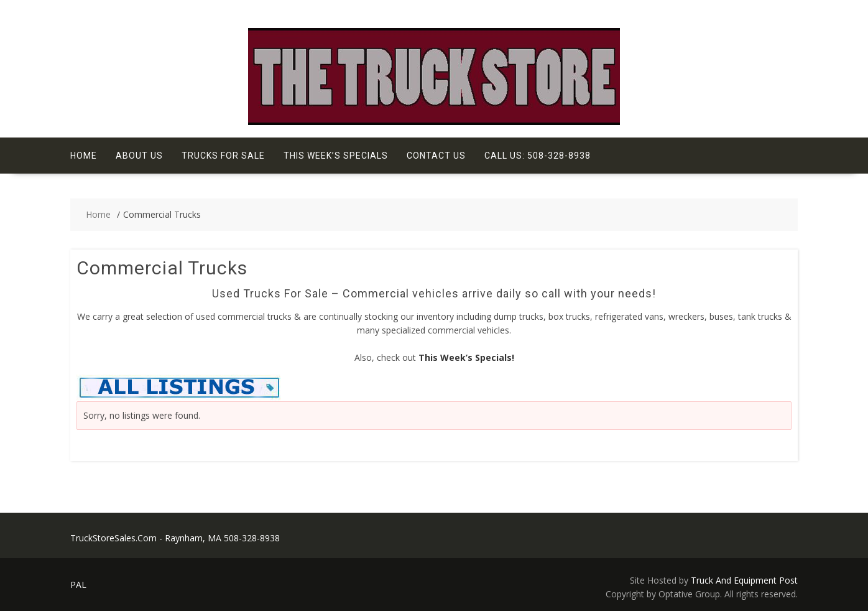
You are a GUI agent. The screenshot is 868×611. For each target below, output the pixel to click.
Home (84, 156)
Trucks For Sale (223, 156)
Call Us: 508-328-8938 (538, 156)
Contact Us (436, 156)
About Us (139, 156)
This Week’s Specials (336, 156)
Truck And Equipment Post (744, 580)
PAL (78, 585)
